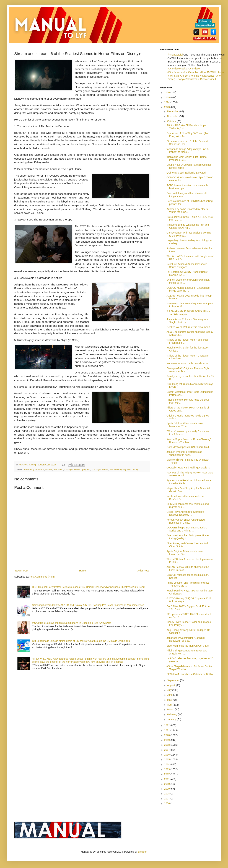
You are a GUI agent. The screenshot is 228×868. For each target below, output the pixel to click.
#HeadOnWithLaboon (212, 72)
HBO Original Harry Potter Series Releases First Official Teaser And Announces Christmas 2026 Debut (89, 587)
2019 (167, 740)
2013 (167, 769)
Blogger (142, 852)
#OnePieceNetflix (177, 69)
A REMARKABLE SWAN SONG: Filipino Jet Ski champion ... (189, 313)
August (171, 685)
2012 (167, 774)
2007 (167, 799)
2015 (167, 759)
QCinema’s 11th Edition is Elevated (186, 173)
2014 (167, 764)
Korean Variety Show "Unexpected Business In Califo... (186, 521)
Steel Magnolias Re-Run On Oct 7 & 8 (188, 646)
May (170, 700)
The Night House (100, 470)
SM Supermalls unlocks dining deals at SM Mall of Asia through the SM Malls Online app (81, 641)
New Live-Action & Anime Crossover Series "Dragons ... (187, 266)
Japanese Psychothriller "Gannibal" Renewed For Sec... (186, 639)
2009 (167, 789)
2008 (167, 794)
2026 (167, 92)
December (173, 111)
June (170, 695)
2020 (167, 735)
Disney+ (69, 470)
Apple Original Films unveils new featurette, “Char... (185, 425)
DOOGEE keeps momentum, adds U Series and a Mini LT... (187, 529)
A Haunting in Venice (34, 470)
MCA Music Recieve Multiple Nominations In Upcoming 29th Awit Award (72, 623)
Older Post (143, 571)
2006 (167, 803)
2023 (167, 107)
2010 (167, 784)
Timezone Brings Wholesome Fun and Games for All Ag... (188, 226)
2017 (167, 750)
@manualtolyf (175, 55)
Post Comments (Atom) (42, 577)
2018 (167, 745)
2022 (167, 725)
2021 (167, 730)
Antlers (49, 470)
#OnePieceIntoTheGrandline (183, 72)
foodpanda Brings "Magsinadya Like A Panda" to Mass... (187, 151)
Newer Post (22, 571)
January (172, 719)
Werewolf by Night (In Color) (124, 470)
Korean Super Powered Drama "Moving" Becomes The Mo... (189, 441)
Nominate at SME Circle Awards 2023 (187, 363)
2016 (167, 755)
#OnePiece (194, 69)
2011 (167, 779)
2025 (167, 97)
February (172, 714)
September (173, 680)
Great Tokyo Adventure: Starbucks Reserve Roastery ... (185, 513)
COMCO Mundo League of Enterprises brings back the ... (188, 289)
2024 (167, 102)
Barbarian (58, 470)
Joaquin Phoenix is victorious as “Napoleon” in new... (184, 453)
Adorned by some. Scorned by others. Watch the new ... (187, 211)
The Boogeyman (82, 470)
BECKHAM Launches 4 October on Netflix (190, 674)
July (170, 690)
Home (82, 571)
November (173, 116)
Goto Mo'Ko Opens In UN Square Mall (188, 447)
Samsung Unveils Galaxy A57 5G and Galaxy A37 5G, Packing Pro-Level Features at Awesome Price (88, 605)
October (172, 121)
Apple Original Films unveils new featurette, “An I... (185, 553)
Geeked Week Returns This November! (188, 327)
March (171, 709)
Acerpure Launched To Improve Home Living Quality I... (188, 537)
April (170, 705)
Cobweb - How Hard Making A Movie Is (188, 468)
